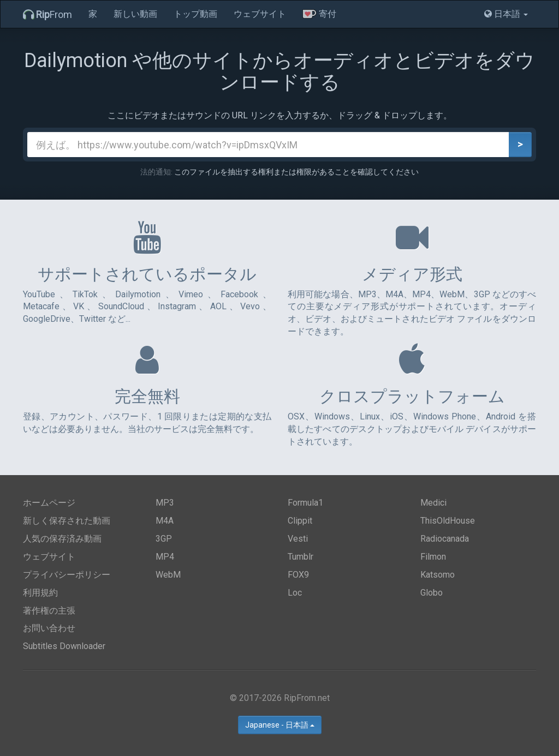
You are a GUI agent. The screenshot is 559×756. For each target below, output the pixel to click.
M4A (165, 521)
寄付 (319, 14)
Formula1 (305, 503)
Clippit (300, 521)
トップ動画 (195, 14)
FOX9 (298, 575)
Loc (295, 593)
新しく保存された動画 (67, 521)
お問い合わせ (49, 628)
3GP (164, 539)
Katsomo (438, 575)
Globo (432, 593)
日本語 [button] (506, 14)
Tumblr (301, 557)
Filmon (433, 557)
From (47, 14)
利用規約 (40, 593)
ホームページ (49, 503)
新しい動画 (135, 14)
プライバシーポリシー (67, 575)
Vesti (298, 539)
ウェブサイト (260, 14)
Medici (433, 503)
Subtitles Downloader (64, 646)
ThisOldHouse (448, 521)
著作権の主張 (49, 611)
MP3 (165, 503)
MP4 (165, 557)
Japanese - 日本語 (280, 725)
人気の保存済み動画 (62, 539)
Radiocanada (445, 539)
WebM (168, 575)
